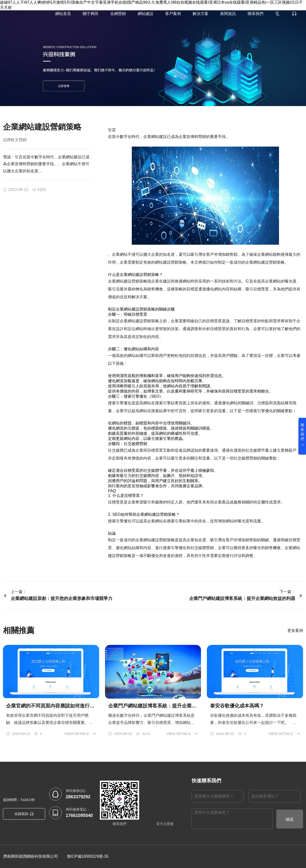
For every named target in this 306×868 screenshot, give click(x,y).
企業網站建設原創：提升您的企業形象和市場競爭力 (62, 598)
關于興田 (91, 14)
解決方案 (200, 14)
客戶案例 (173, 14)
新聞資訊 (228, 14)
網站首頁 (63, 14)
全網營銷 (118, 14)
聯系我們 (255, 14)
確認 (290, 819)
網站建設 (146, 14)
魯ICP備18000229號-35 (88, 856)
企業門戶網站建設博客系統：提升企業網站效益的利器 (242, 598)
